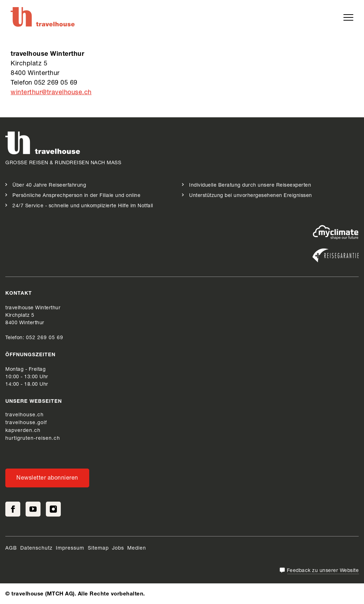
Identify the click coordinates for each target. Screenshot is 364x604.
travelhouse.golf (26, 423)
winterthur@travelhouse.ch (51, 93)
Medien (137, 549)
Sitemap (98, 549)
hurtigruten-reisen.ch (33, 439)
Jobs (118, 549)
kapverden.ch (23, 431)
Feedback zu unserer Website (323, 571)
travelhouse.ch (25, 415)
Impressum (71, 549)
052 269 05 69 (45, 338)
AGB (11, 549)
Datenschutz (36, 549)
